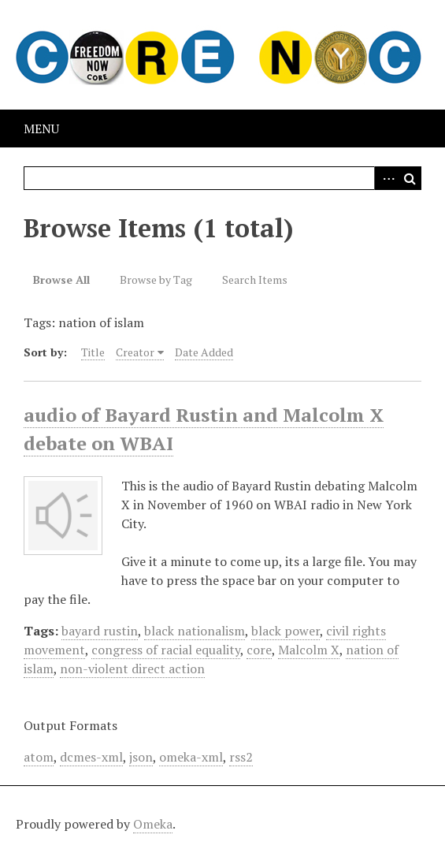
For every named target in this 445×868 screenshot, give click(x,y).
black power (286, 631)
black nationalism (195, 631)
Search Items (255, 279)
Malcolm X (309, 650)
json (141, 757)
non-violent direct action (132, 669)
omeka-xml (191, 757)
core (259, 650)
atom (39, 757)
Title (93, 352)
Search (410, 178)
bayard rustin (100, 631)
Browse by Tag (156, 279)
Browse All (61, 279)
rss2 (241, 757)
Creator (135, 352)
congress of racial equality (166, 650)
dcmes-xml (91, 757)
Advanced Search (386, 178)
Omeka (153, 824)
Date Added (204, 352)
